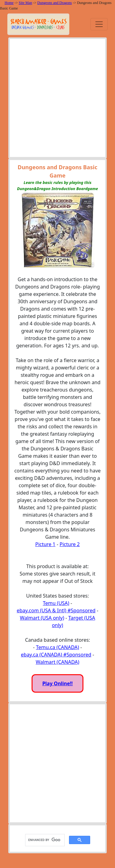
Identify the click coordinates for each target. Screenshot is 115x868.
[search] (44, 840)
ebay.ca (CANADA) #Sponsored (56, 655)
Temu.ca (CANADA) (57, 647)
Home (9, 3)
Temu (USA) (56, 603)
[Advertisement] (57, 99)
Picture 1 (45, 544)
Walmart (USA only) (42, 618)
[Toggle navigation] (99, 24)
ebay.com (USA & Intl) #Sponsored (56, 610)
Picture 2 (70, 544)
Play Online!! (57, 683)
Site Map (25, 3)
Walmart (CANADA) (57, 662)
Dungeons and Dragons (55, 3)
